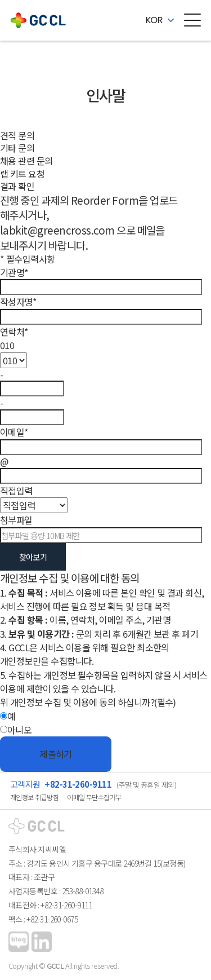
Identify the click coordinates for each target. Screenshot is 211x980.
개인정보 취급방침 (34, 797)
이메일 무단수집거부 (94, 797)
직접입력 (16, 491)
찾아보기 (33, 557)
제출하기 (56, 754)
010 (7, 345)
